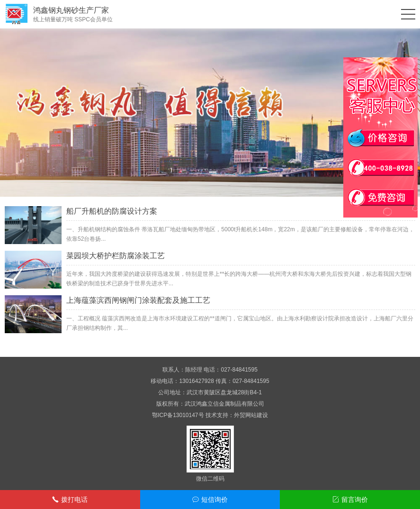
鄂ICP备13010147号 (178, 415)
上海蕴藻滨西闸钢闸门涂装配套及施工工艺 (138, 300)
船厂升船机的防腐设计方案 (112, 211)
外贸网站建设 (251, 415)
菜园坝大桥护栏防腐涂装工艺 (116, 256)
